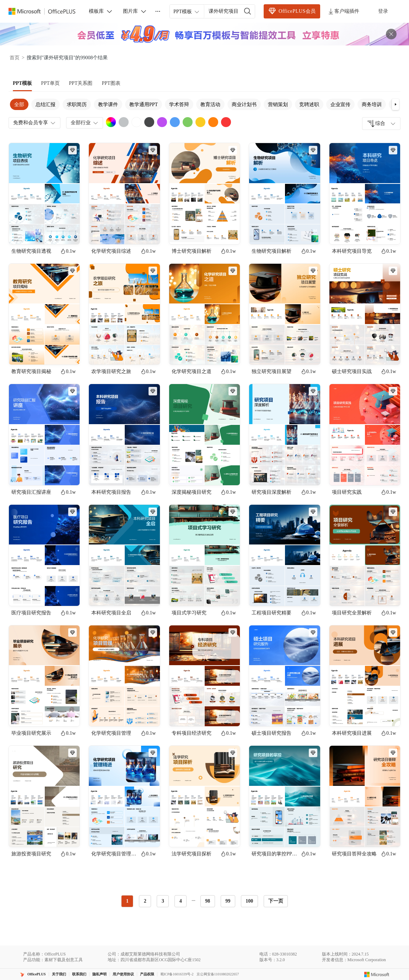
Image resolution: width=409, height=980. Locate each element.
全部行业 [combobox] (85, 123)
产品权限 (147, 974)
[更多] (158, 11)
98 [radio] (208, 901)
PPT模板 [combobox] (187, 12)
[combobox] (381, 124)
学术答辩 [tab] (179, 105)
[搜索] (248, 11)
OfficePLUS (37, 974)
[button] (395, 104)
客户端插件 (343, 11)
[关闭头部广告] (391, 34)
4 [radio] (181, 901)
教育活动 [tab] (210, 105)
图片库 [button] (135, 11)
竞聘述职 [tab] (309, 105)
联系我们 (79, 974)
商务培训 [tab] (372, 105)
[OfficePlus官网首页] (46, 12)
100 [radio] (249, 901)
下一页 (276, 901)
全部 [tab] (19, 105)
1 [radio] (127, 901)
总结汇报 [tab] (45, 105)
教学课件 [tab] (108, 105)
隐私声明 (99, 974)
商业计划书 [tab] (244, 105)
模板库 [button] (101, 11)
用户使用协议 (123, 974)
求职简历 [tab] (77, 105)
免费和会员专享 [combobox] (35, 123)
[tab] (22, 83)
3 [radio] (163, 901)
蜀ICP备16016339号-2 (177, 974)
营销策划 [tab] (278, 105)
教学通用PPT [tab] (144, 105)
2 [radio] (145, 901)
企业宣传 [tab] (340, 105)
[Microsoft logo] (377, 974)
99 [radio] (228, 901)
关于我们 (59, 974)
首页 (15, 58)
